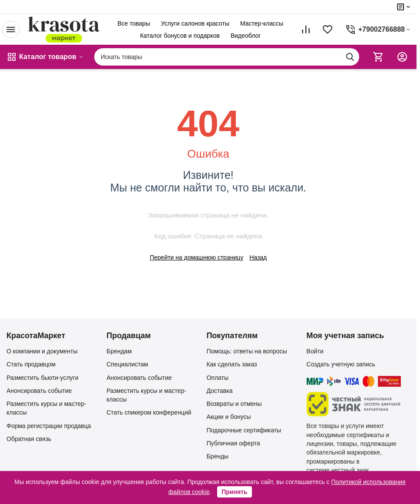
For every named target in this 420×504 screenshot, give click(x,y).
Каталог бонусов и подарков (180, 36)
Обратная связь (29, 439)
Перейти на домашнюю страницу (197, 257)
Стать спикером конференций (149, 412)
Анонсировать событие (39, 391)
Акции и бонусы (228, 417)
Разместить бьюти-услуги (43, 378)
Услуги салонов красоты (195, 23)
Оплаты (217, 378)
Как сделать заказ (231, 364)
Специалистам (127, 364)
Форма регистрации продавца (49, 426)
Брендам (119, 351)
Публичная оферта (233, 443)
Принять (234, 492)
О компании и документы (42, 351)
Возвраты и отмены (234, 404)
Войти (315, 351)
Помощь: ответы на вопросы (246, 351)
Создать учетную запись (341, 364)
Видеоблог (246, 36)
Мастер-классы (262, 23)
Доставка (219, 391)
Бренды (217, 456)
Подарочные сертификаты (244, 430)
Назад (258, 257)
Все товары (134, 23)
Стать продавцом (31, 364)
